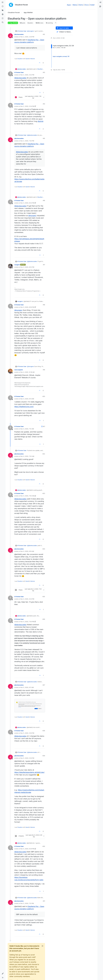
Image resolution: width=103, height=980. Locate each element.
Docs (87, 5)
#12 (44, 34)
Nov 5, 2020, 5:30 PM (27, 758)
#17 (44, 265)
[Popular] (3, 14)
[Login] (100, 2)
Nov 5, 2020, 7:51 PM (27, 903)
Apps (69, 5)
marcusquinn (19, 370)
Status (75, 5)
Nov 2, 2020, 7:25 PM (27, 141)
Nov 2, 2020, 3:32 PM (27, 75)
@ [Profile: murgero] (31, 31)
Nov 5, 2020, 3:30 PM (27, 733)
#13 (44, 72)
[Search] (3, 22)
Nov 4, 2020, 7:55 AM (27, 496)
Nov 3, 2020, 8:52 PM (27, 267)
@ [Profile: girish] (41, 121)
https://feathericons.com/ (24, 407)
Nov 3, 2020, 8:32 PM (27, 203)
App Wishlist (13, 23)
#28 (44, 731)
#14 (44, 104)
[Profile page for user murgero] (10, 266)
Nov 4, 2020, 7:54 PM (27, 622)
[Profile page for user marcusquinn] (10, 371)
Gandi (27, 59)
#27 (44, 685)
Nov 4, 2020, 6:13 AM (27, 399)
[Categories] (3, 2)
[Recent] (3, 6)
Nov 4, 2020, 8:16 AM (27, 551)
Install (92, 5)
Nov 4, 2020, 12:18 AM (27, 372)
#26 (44, 619)
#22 (44, 454)
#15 (44, 138)
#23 (44, 493)
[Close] (42, 946)
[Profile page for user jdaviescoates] (10, 36)
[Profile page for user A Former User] (10, 74)
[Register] (100, 6)
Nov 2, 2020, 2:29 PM (27, 37)
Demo (81, 5)
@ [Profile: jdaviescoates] (20, 78)
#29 (44, 756)
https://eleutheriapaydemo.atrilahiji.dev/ (29, 772)
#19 (44, 370)
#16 (44, 200)
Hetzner (33, 59)
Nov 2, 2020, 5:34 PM (27, 106)
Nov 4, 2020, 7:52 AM (27, 456)
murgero (17, 265)
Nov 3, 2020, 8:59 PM (27, 307)
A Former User (22, 31)
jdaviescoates (19, 34)
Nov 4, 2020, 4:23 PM (27, 599)
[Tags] (3, 10)
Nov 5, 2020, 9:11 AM (27, 687)
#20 (44, 396)
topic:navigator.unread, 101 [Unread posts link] (61, 56)
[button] (3, 974)
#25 (44, 597)
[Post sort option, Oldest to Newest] (64, 32)
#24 (44, 549)
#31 (44, 901)
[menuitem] (100, 2)
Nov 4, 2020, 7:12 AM (27, 429)
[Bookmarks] (3, 18)
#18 (44, 305)
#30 (44, 846)
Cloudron (20, 59)
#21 (44, 426)
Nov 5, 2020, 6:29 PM (27, 849)
